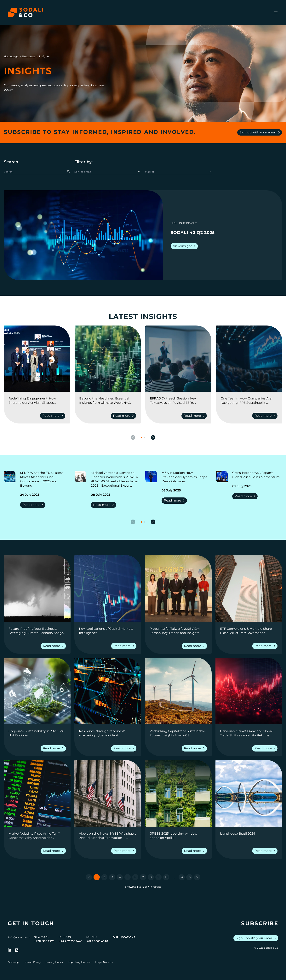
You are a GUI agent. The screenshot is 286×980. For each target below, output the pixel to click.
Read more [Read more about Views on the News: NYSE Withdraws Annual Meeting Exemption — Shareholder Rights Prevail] (125, 851)
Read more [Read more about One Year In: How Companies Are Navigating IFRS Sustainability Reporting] (266, 416)
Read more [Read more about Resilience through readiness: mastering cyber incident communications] (125, 748)
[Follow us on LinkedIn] (9, 950)
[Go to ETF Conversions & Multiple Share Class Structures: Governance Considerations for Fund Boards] (249, 631)
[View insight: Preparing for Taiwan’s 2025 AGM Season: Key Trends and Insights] (178, 589)
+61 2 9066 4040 (97, 941)
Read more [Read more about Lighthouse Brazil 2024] (266, 851)
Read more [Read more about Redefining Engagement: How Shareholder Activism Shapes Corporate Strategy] (53, 416)
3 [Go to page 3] (112, 877)
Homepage (11, 56)
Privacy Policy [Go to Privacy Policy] (54, 962)
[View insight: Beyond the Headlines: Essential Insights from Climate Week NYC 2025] (108, 359)
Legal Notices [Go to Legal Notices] (104, 962)
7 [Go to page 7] (143, 877)
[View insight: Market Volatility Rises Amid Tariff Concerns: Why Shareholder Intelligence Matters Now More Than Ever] (37, 793)
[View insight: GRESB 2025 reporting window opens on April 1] (178, 793)
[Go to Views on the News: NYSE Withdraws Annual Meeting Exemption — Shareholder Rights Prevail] (108, 836)
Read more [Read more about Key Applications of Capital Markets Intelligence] (125, 646)
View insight (185, 246)
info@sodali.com (19, 937)
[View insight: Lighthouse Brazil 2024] (249, 793)
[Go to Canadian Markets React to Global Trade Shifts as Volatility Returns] (249, 733)
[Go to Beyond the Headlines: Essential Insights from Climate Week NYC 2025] (108, 401)
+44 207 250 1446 (71, 941)
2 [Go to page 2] (104, 877)
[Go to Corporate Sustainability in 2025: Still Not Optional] (37, 733)
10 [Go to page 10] (166, 877)
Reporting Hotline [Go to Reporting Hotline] (79, 962)
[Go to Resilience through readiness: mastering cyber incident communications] (108, 733)
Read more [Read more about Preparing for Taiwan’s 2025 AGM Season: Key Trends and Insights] (195, 646)
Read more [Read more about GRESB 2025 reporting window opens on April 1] (195, 851)
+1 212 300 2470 (44, 941)
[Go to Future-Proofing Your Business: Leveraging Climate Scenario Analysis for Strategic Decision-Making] (37, 631)
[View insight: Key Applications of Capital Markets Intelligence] (108, 589)
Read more (34, 505)
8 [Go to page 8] (151, 877)
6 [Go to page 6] (135, 877)
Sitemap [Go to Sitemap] (14, 962)
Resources (29, 56)
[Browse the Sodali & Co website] (26, 12)
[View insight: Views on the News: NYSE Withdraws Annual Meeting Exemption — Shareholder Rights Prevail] (108, 793)
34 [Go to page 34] (182, 877)
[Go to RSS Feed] (17, 950)
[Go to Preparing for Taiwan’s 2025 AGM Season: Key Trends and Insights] (178, 631)
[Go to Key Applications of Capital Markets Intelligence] (108, 631)
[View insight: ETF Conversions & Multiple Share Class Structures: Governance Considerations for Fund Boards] (249, 589)
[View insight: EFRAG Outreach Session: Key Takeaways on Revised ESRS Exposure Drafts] (178, 359)
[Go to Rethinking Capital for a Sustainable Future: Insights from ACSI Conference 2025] (178, 733)
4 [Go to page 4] (120, 877)
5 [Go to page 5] (128, 877)
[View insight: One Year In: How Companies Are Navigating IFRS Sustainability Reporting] (249, 359)
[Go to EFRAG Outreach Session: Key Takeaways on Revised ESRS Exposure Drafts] (178, 401)
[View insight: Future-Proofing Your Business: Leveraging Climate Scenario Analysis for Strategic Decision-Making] (37, 589)
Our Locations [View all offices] (124, 937)
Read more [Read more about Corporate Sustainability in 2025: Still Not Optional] (54, 748)
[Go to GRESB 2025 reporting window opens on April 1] (178, 836)
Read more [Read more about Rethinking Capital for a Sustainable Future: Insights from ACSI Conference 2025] (195, 748)
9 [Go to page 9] (158, 877)
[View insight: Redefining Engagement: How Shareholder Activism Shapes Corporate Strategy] (37, 359)
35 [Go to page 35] (189, 877)
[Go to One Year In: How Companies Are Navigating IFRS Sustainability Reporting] (249, 401)
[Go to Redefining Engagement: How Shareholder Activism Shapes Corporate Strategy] (37, 401)
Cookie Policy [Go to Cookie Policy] (32, 962)
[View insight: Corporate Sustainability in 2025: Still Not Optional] (37, 691)
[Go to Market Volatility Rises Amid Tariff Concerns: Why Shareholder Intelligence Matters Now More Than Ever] (37, 836)
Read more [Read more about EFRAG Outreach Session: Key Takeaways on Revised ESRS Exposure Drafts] (195, 416)
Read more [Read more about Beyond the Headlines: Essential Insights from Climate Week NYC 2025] (124, 416)
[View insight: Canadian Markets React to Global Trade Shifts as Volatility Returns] (249, 691)
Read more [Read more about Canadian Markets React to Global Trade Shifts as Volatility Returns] (266, 748)
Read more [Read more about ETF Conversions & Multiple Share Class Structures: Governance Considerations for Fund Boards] (266, 646)
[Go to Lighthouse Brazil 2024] (249, 836)
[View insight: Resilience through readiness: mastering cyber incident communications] (108, 691)
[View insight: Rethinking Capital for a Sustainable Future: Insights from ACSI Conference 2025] (178, 691)
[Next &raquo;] (197, 877)
